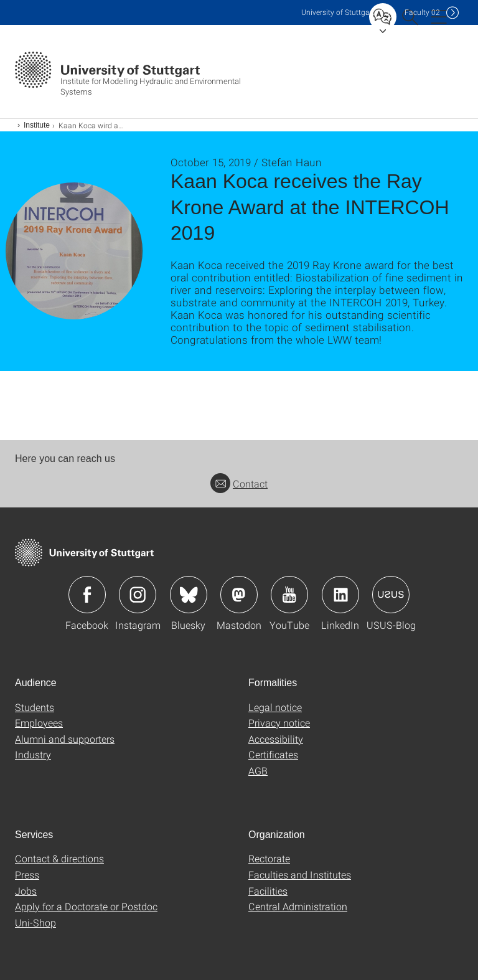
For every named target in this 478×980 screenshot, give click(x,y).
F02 (422, 12)
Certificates (273, 754)
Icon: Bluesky (189, 595)
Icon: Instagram (138, 595)
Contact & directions (59, 858)
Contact (239, 483)
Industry (33, 754)
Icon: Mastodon (239, 595)
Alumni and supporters (65, 739)
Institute (37, 125)
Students (35, 707)
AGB (258, 770)
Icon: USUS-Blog (391, 595)
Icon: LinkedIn (340, 595)
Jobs (26, 891)
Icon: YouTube (289, 595)
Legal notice (275, 707)
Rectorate (269, 858)
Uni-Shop (35, 922)
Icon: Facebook (87, 595)
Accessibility (276, 739)
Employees (39, 723)
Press (27, 874)
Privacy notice (279, 723)
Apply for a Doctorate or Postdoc (86, 906)
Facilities (268, 891)
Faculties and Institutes (300, 874)
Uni (338, 12)
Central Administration (298, 906)
